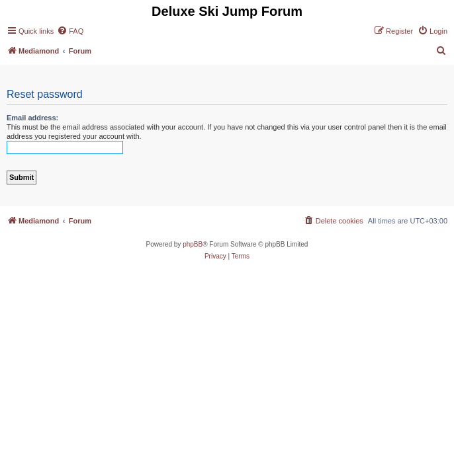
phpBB (193, 244)
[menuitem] (70, 31)
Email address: (32, 118)
